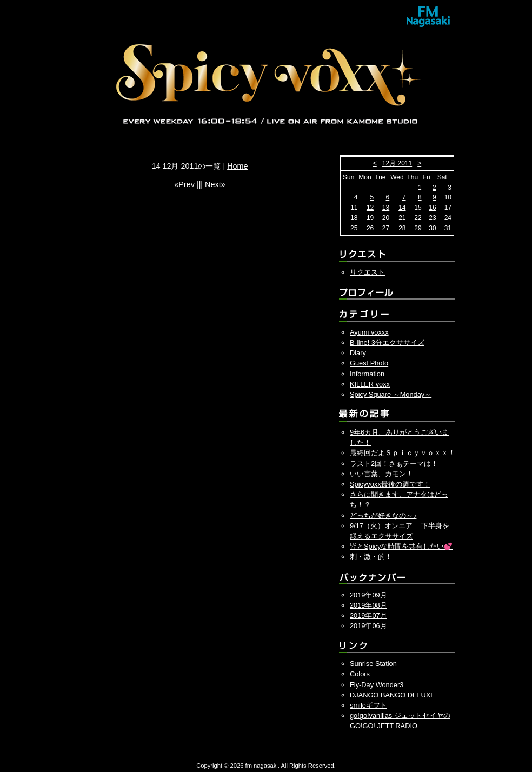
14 (402, 208)
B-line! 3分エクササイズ (387, 342)
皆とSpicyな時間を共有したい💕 (401, 546)
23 (432, 218)
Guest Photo (369, 363)
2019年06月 (368, 626)
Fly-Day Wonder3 (377, 685)
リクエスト (367, 272)
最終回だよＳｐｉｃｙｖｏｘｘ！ (403, 453)
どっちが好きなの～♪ (383, 515)
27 (386, 228)
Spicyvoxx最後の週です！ (390, 484)
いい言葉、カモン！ (381, 474)
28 (402, 228)
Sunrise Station (373, 664)
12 (370, 208)
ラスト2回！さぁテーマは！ (394, 464)
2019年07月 (368, 615)
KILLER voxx (370, 384)
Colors (360, 674)
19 (370, 218)
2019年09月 (368, 595)
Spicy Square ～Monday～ (391, 394)
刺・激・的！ (371, 557)
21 (402, 218)
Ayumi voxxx (369, 332)
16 (432, 208)
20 (386, 218)
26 (370, 228)
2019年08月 (368, 605)
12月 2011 (397, 163)
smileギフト (368, 705)
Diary (358, 353)
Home (237, 166)
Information (367, 374)
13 (386, 208)
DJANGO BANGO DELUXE (393, 695)
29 (418, 228)
